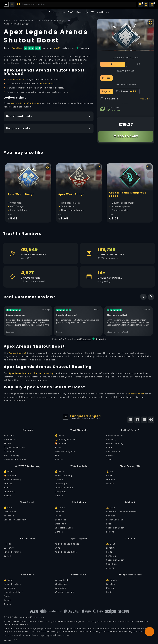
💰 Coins (60, 508)
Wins (58, 548)
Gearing (8, 484)
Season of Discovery (15, 520)
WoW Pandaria (79, 466)
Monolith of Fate (13, 592)
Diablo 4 (130, 502)
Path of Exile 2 (130, 430)
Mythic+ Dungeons (65, 451)
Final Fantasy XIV (130, 466)
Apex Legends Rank (66, 552)
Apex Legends (79, 538)
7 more (59, 459)
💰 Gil (110, 471)
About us (9, 435)
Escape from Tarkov (130, 575)
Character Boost (64, 488)
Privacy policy (12, 455)
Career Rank (62, 580)
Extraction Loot (64, 528)
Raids (58, 447)
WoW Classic (28, 502)
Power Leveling (115, 443)
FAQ (71, 12)
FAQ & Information (15, 447)
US (139, 64)
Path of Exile (28, 538)
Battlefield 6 (79, 575)
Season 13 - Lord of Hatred (121, 512)
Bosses (110, 455)
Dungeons (9, 492)
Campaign (60, 588)
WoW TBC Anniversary (28, 466)
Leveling (111, 480)
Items (109, 447)
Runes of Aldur (115, 435)
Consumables (114, 451)
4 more (8, 496)
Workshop (60, 524)
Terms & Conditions (15, 459)
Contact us (57, 12)
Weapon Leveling (65, 592)
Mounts (110, 484)
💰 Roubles (112, 580)
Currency (111, 439)
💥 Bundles (61, 443)
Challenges (61, 484)
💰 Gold (59, 435)
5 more (110, 532)
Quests (110, 588)
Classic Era (10, 512)
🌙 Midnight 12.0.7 (66, 439)
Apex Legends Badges (67, 544)
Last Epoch (28, 575)
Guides (8, 443)
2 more (110, 459)
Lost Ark (130, 538)
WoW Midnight (79, 430)
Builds (7, 556)
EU (113, 64)
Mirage (8, 544)
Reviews (82, 12)
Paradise (111, 556)
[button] (146, 4)
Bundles (111, 516)
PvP (57, 455)
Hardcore (9, 516)
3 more (110, 568)
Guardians (112, 564)
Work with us (11, 439)
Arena (7, 596)
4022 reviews (84, 339)
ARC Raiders (79, 502)
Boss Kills (61, 520)
